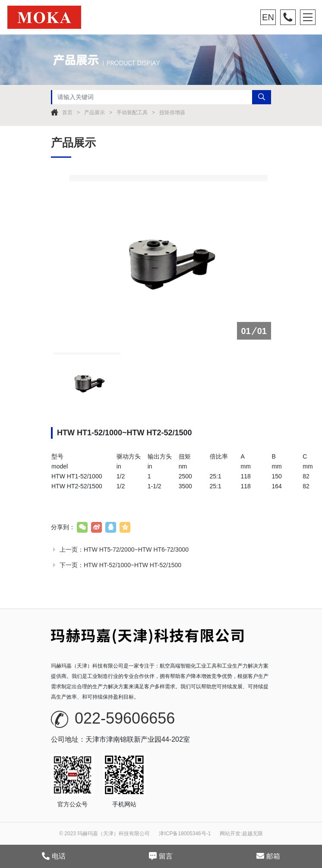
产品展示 (95, 112)
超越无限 (253, 834)
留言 (161, 856)
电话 (54, 856)
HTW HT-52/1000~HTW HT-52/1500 (133, 565)
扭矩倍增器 (172, 112)
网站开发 (230, 834)
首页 (67, 112)
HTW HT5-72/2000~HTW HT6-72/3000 (136, 550)
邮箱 (268, 856)
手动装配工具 (132, 112)
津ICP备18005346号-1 (185, 834)
